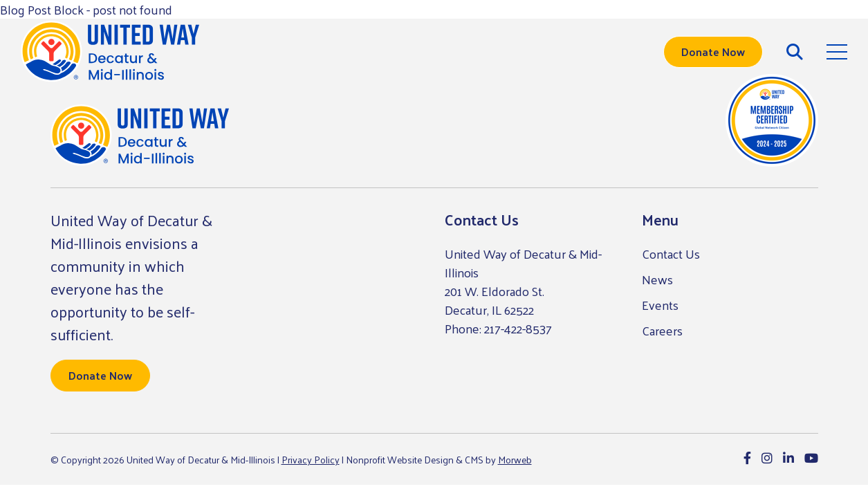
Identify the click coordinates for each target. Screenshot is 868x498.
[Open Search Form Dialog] (795, 52)
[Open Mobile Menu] (837, 52)
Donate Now (713, 52)
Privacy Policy (311, 460)
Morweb (515, 460)
